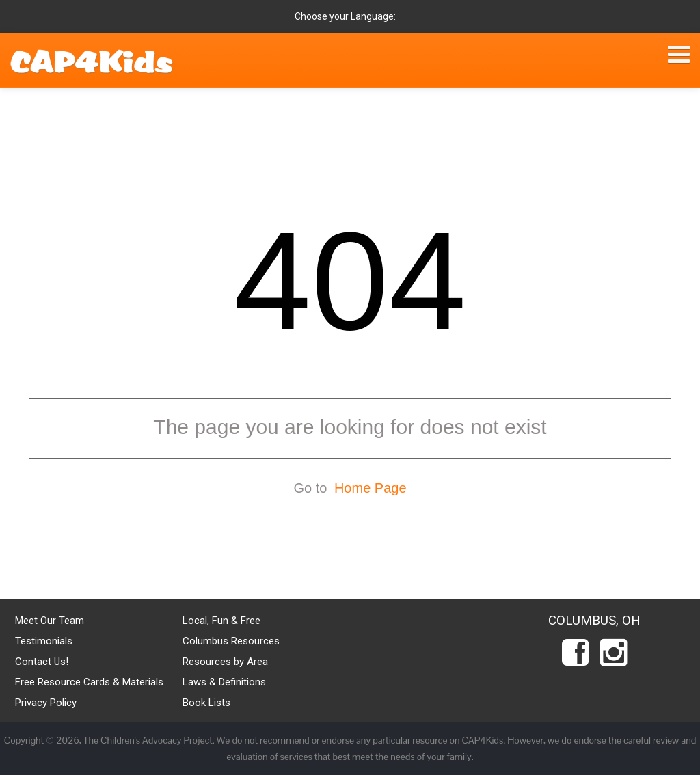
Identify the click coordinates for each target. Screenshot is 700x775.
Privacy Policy (46, 703)
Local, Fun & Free (221, 621)
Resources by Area (225, 662)
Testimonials (44, 641)
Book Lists (206, 703)
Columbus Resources (231, 641)
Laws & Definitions (224, 682)
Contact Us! (42, 662)
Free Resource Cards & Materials (89, 682)
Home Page (371, 488)
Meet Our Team (50, 621)
